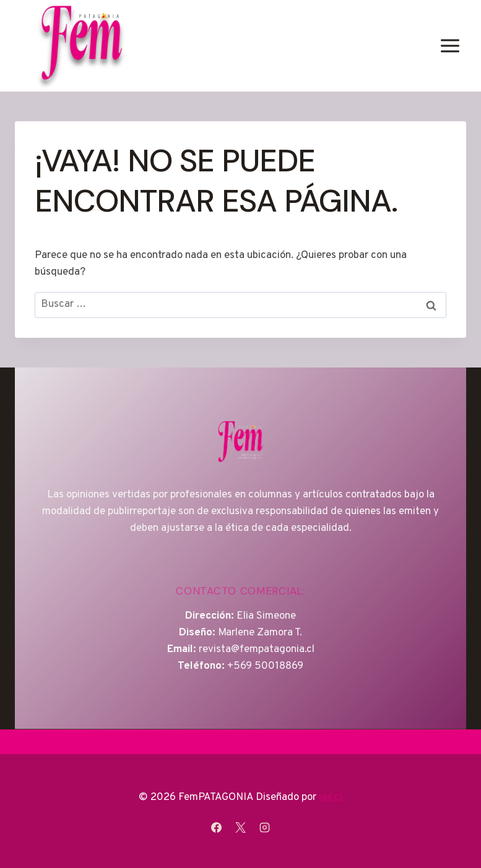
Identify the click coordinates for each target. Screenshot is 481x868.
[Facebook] (216, 827)
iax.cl (331, 797)
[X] (241, 827)
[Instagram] (265, 827)
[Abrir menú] (450, 45)
